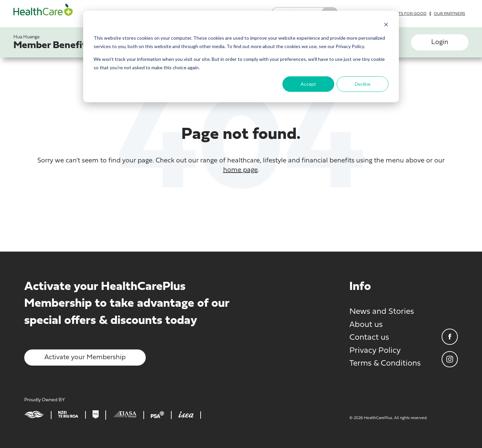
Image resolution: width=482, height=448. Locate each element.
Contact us (369, 338)
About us (366, 325)
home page (240, 170)
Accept (308, 84)
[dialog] (241, 57)
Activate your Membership (85, 358)
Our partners (450, 14)
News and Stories (382, 312)
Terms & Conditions (385, 364)
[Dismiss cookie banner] (386, 25)
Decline (363, 84)
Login (440, 42)
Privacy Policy (375, 351)
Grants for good (407, 14)
